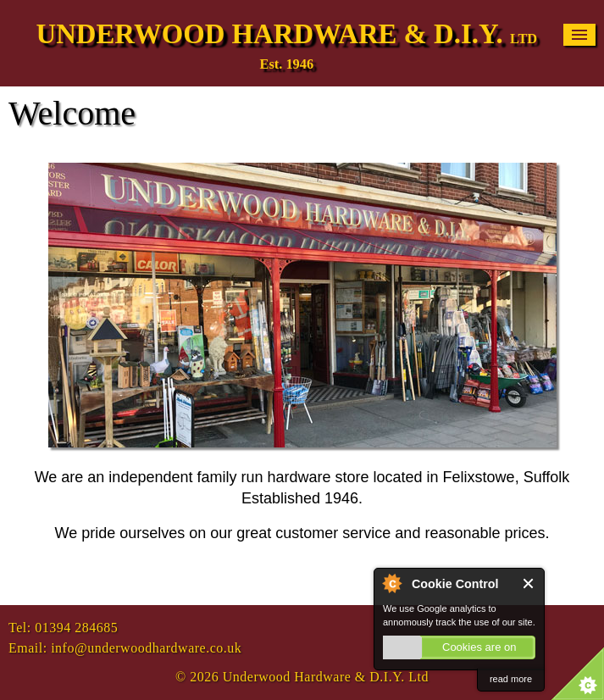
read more (511, 679)
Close (529, 583)
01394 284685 (76, 628)
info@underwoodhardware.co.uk (146, 648)
